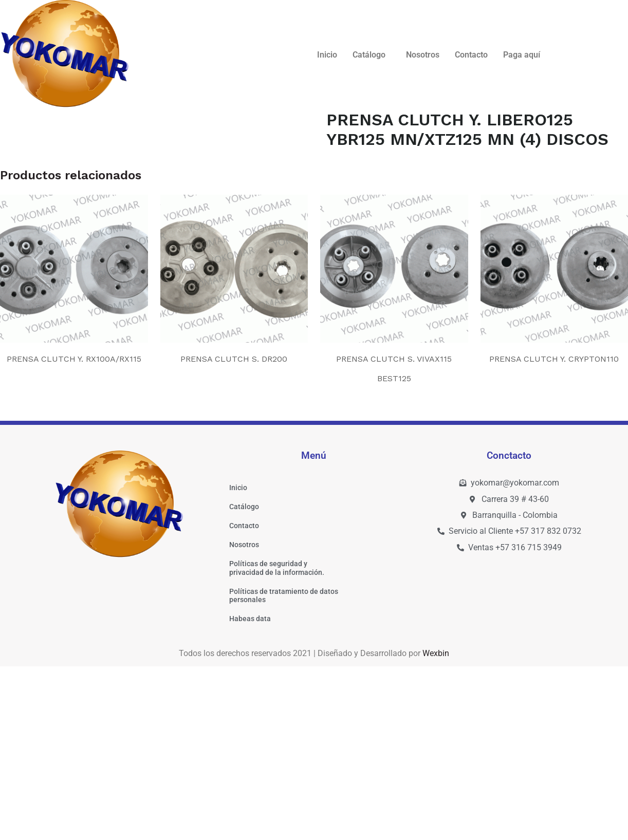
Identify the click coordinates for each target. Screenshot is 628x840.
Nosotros (423, 55)
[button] (372, 55)
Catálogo (369, 55)
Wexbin (436, 826)
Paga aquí (522, 55)
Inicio (327, 55)
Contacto (471, 55)
